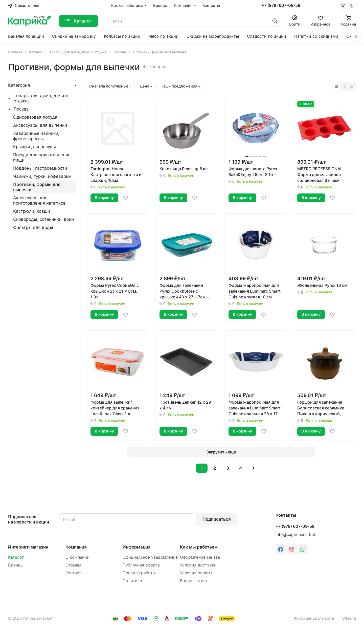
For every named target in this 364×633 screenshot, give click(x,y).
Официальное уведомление (150, 557)
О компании (77, 557)
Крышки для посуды (35, 147)
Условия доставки (198, 565)
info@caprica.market (295, 534)
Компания (76, 547)
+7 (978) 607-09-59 (281, 6)
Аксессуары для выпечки (40, 125)
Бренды (16, 565)
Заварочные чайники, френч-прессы (36, 136)
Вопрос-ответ (194, 581)
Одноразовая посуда (35, 117)
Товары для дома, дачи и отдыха (41, 98)
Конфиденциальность (314, 618)
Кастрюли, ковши (32, 211)
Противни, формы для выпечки (37, 187)
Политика (132, 581)
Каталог (16, 557)
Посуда (21, 109)
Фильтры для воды (33, 227)
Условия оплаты (196, 573)
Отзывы (73, 565)
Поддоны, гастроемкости (40, 168)
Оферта (349, 618)
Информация (137, 547)
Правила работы (139, 573)
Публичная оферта (141, 565)
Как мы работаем (199, 547)
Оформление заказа (200, 557)
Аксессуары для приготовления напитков (39, 200)
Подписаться (217, 519)
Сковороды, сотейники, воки (43, 219)
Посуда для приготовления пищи (42, 157)
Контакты (75, 573)
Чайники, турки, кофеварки (42, 176)
